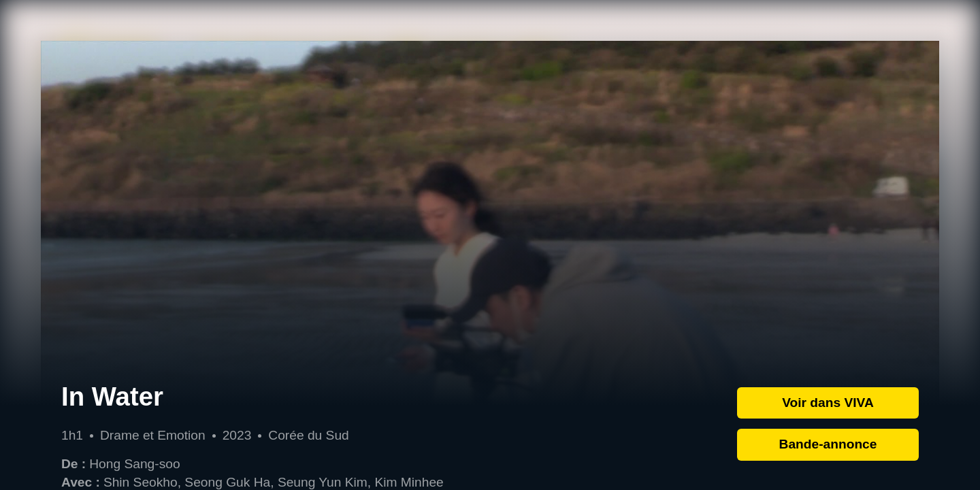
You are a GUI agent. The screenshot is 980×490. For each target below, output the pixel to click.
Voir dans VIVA (828, 403)
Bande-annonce (828, 444)
